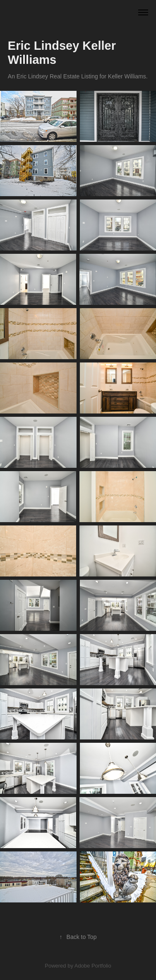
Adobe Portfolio (93, 966)
